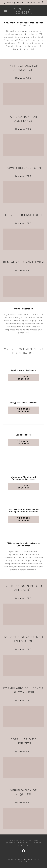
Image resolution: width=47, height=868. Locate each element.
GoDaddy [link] (26, 859)
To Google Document (24, 378)
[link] (24, 11)
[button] (6, 11)
